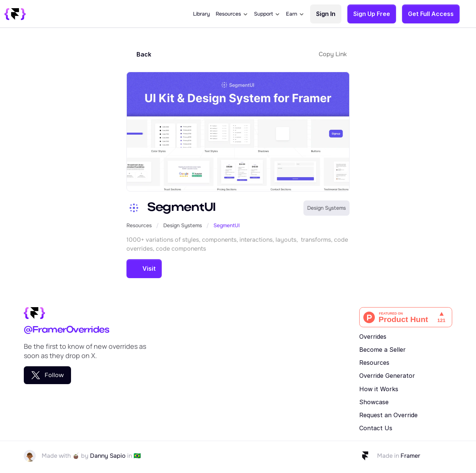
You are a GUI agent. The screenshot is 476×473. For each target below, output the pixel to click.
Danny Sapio (108, 456)
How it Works (379, 389)
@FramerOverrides (66, 330)
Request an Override (388, 415)
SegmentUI (227, 225)
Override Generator (387, 376)
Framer (410, 456)
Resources (139, 225)
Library (201, 14)
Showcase (374, 402)
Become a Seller (382, 350)
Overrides (373, 337)
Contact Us (376, 428)
